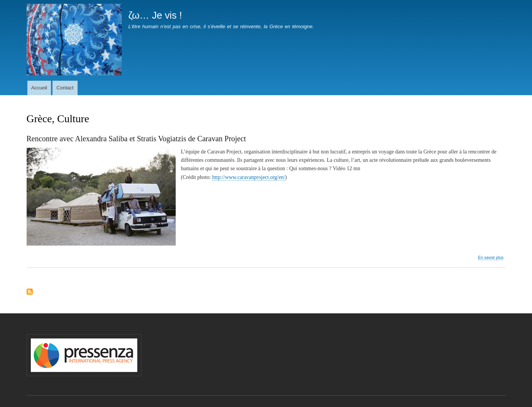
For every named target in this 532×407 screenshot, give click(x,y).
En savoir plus (491, 258)
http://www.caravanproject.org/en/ (249, 177)
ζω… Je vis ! (155, 15)
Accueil (39, 88)
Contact (65, 88)
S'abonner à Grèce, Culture (30, 292)
